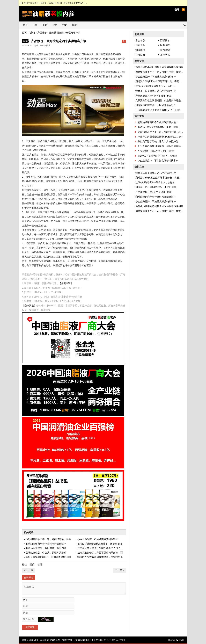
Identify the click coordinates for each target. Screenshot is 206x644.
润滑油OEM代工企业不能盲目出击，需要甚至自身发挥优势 (167, 81)
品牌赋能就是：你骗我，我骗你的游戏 (46, 553)
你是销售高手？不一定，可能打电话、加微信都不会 (163, 72)
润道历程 (140, 50)
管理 (40, 565)
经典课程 (165, 45)
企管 (55, 25)
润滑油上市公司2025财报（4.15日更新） (159, 127)
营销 (65, 25)
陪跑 (75, 25)
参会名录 (140, 40)
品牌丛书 (165, 55)
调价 (32, 565)
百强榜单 (165, 40)
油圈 (35, 25)
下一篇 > (120, 570)
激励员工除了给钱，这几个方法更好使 (156, 91)
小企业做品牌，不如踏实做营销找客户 (98, 539)
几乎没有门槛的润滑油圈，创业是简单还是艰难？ (162, 100)
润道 (45, 25)
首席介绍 (165, 50)
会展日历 (140, 55)
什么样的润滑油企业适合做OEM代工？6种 (158, 110)
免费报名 (79, 3)
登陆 (177, 10)
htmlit (181, 640)
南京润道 (29, 306)
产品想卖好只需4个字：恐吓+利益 (153, 96)
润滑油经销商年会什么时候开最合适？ (46, 544)
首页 (25, 25)
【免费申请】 (66, 283)
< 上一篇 (28, 570)
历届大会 (140, 45)
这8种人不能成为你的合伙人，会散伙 (155, 86)
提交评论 (30, 627)
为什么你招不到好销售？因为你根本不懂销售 (159, 67)
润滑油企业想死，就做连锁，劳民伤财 (46, 548)
